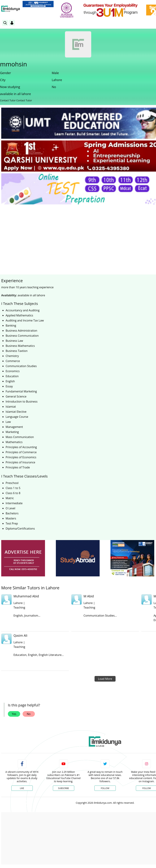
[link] (38, 4)
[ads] (23, 558)
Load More (105, 679)
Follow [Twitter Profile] (105, 788)
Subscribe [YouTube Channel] (64, 788)
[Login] (12, 23)
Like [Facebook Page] (22, 788)
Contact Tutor (8, 100)
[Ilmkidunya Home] (11, 9)
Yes (14, 714)
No (29, 714)
